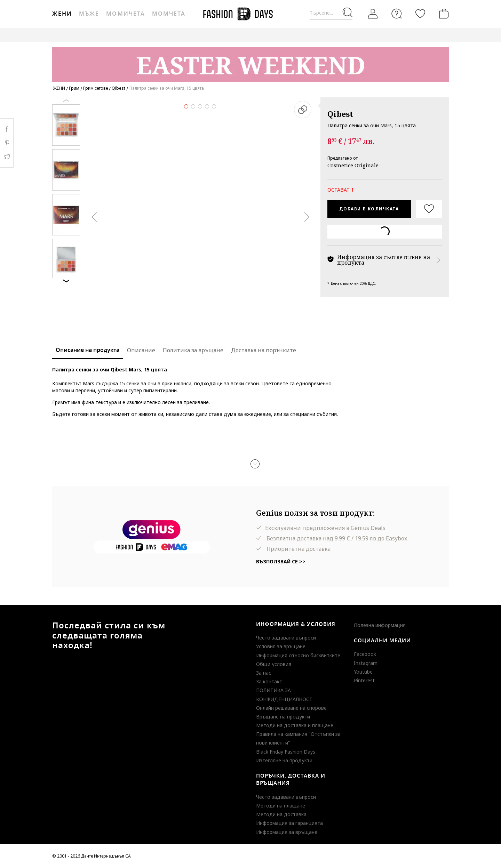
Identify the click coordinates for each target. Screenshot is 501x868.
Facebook (365, 654)
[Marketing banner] (250, 61)
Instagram (366, 663)
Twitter (7, 157)
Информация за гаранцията (289, 823)
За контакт (269, 681)
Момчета (169, 14)
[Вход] (373, 14)
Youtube (363, 672)
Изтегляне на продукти (284, 760)
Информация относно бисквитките (298, 655)
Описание (141, 350)
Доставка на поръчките (264, 350)
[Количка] (443, 14)
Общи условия (274, 664)
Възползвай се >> (281, 561)
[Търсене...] (331, 13)
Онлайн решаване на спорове (291, 708)
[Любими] (420, 14)
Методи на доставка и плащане (295, 725)
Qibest (340, 114)
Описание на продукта (88, 350)
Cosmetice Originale (353, 165)
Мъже (89, 14)
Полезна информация (380, 625)
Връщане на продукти (283, 717)
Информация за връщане (287, 832)
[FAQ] (397, 14)
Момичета (125, 14)
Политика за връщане (193, 350)
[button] (255, 464)
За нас (264, 673)
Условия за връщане (281, 646)
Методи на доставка (281, 814)
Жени (62, 14)
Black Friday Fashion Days (286, 752)
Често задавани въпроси (286, 638)
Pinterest (364, 680)
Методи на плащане (281, 806)
